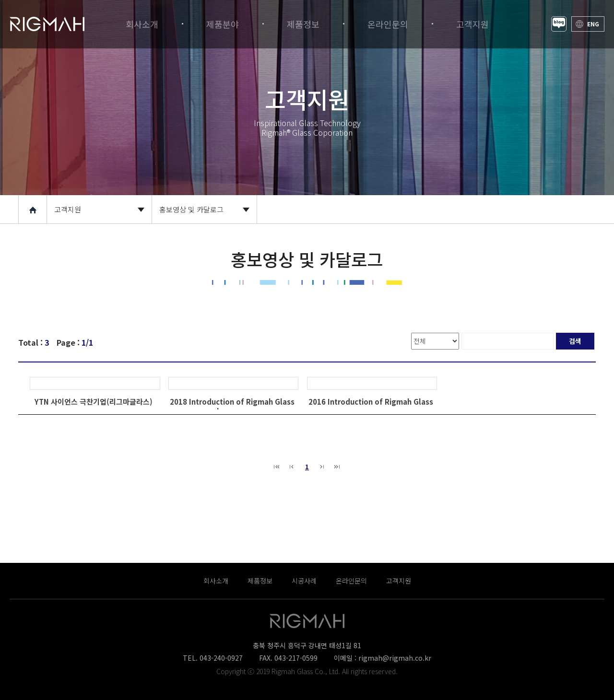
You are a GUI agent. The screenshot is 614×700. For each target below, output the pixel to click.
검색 (575, 341)
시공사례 (304, 581)
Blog (559, 24)
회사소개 (216, 581)
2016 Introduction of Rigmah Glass (371, 402)
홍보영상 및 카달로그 (191, 209)
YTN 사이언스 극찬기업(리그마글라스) (94, 402)
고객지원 (68, 209)
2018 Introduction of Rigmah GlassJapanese (232, 406)
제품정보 (260, 581)
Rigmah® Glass (47, 24)
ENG (593, 24)
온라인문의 (351, 581)
